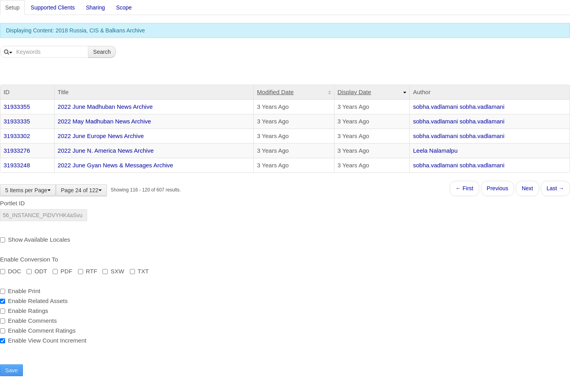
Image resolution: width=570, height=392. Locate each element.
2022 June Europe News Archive (101, 136)
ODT (37, 271)
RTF (88, 271)
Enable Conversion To (29, 259)
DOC (10, 271)
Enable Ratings (24, 311)
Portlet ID (12, 203)
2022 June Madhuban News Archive (105, 107)
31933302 (17, 136)
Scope (124, 8)
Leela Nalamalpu (435, 151)
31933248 (17, 165)
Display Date (354, 92)
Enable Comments (28, 321)
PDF (63, 271)
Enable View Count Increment (43, 340)
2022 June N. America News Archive (106, 151)
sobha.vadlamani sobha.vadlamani (459, 107)
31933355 (17, 107)
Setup (12, 8)
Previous (498, 188)
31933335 (17, 121)
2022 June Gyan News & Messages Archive (116, 165)
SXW (113, 271)
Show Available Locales (35, 240)
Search (102, 52)
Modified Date (275, 92)
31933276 (17, 151)
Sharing (95, 8)
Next (527, 188)
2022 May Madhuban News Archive (104, 121)
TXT (139, 271)
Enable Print (20, 291)
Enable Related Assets (34, 301)
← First (465, 188)
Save (11, 370)
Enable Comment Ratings (38, 330)
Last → (555, 188)
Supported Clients (53, 8)
